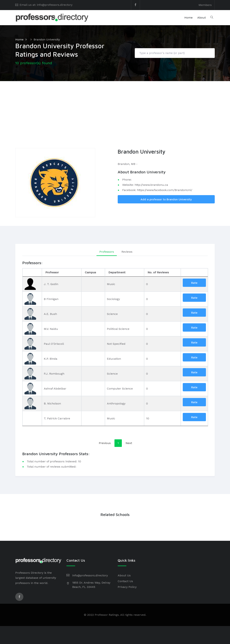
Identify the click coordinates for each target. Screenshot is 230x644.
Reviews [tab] (127, 252)
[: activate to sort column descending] (32, 272)
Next (129, 443)
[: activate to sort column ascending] (194, 272)
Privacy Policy (127, 587)
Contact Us (125, 581)
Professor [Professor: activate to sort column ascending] (52, 272)
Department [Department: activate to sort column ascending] (117, 272)
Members (205, 5)
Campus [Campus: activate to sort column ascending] (90, 272)
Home (188, 18)
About (202, 18)
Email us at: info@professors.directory (46, 5)
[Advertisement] (115, 108)
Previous (105, 443)
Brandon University (47, 39)
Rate (194, 283)
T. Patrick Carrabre (57, 418)
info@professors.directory (90, 575)
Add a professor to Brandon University (166, 199)
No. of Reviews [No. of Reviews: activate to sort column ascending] (158, 272)
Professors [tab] (107, 252)
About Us (124, 575)
